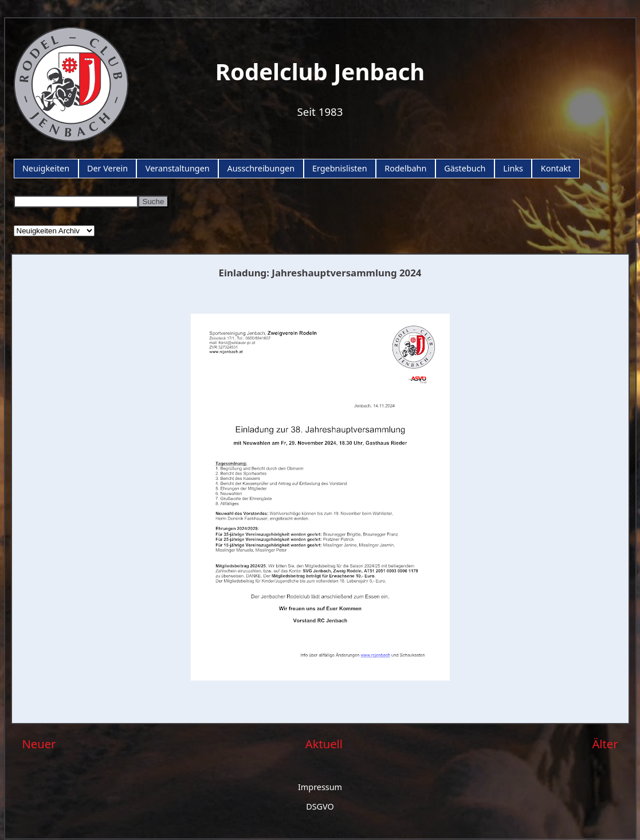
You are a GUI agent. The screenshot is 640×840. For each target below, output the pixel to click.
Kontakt (556, 168)
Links (513, 168)
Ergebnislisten (340, 168)
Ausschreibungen (261, 168)
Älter (605, 744)
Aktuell (324, 744)
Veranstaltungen (178, 168)
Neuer (39, 744)
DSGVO (320, 806)
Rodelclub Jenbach (320, 71)
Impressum (320, 787)
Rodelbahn (405, 168)
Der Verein (107, 168)
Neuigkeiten (46, 168)
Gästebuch (465, 168)
